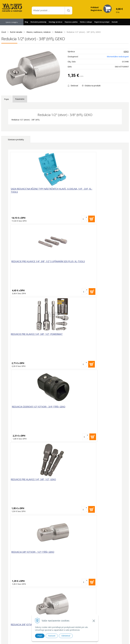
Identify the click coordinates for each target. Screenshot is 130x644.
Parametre (20, 99)
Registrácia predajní (102, 22)
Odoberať (117, 577)
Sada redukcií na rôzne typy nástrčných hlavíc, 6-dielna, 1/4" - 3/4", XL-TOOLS (35, 191)
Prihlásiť (95, 7)
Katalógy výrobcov (56, 22)
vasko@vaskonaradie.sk (67, 609)
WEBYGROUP (110, 639)
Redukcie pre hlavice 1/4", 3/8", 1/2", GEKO (34, 335)
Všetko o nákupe (86, 22)
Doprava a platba (71, 22)
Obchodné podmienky (38, 22)
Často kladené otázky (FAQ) (98, 613)
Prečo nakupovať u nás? (97, 606)
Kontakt (115, 22)
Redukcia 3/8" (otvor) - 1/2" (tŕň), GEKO (88, 335)
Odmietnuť (66, 636)
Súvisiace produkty (16, 139)
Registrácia (96, 10)
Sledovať (73, 86)
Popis (7, 99)
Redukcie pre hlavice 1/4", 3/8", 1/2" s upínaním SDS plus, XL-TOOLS (87, 191)
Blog (26, 22)
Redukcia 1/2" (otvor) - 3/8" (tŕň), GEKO (24, 507)
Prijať (40, 636)
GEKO (126, 51)
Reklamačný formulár (95, 609)
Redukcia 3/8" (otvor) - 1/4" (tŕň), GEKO (33, 408)
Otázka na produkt (91, 86)
